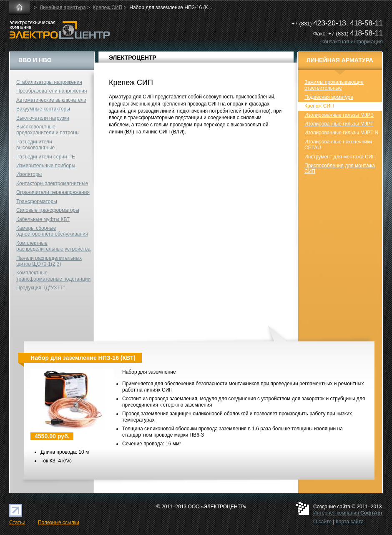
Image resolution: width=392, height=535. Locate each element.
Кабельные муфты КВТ (43, 219)
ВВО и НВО (35, 60)
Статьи (17, 522)
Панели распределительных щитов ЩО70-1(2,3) (49, 261)
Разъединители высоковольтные (35, 145)
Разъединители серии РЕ (46, 157)
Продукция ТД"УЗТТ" (40, 288)
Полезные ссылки (59, 522)
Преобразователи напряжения (52, 91)
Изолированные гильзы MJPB (339, 115)
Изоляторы (29, 174)
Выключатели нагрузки (43, 118)
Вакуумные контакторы (43, 109)
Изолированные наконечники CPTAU (338, 145)
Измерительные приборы (46, 166)
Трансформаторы (37, 201)
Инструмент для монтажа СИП (340, 157)
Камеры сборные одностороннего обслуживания (52, 231)
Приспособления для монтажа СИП (340, 168)
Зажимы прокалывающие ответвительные (334, 85)
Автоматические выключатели (51, 100)
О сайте (322, 522)
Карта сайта (350, 522)
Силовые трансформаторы (48, 210)
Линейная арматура (63, 8)
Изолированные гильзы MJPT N (341, 133)
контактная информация (352, 41)
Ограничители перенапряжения (53, 192)
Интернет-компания (348, 513)
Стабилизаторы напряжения (49, 82)
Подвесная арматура (329, 97)
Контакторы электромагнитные (52, 183)
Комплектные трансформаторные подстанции (53, 276)
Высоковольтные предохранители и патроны (48, 130)
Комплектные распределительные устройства (53, 246)
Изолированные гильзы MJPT (339, 124)
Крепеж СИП (108, 8)
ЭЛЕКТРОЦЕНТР (133, 58)
